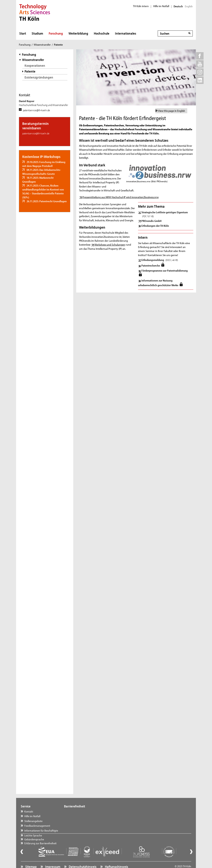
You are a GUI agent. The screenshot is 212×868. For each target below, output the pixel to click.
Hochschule (102, 33)
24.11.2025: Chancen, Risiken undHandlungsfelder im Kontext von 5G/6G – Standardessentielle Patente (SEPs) (43, 191)
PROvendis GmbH (151, 221)
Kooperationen (35, 66)
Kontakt (29, 811)
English (189, 6)
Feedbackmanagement (37, 826)
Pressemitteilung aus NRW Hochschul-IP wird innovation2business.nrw (121, 197)
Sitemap (31, 858)
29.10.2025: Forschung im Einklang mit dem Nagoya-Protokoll (44, 164)
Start (23, 33)
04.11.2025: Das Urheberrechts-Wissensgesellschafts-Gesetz (42, 172)
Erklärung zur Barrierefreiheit (84, 821)
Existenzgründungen (39, 77)
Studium (37, 33)
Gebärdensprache (78, 816)
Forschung (56, 33)
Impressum (52, 858)
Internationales (126, 33)
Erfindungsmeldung (160, 260)
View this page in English (172, 111)
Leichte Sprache (77, 811)
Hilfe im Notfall (161, 6)
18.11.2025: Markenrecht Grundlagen (38, 180)
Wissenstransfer (42, 45)
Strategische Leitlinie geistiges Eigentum (165, 214)
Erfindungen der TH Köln (155, 226)
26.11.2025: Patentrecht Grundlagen (46, 201)
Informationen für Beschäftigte (41, 831)
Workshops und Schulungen (110, 245)
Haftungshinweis (116, 858)
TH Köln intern (141, 6)
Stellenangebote (33, 821)
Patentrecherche (151, 266)
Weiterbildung (78, 33)
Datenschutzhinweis (82, 858)
